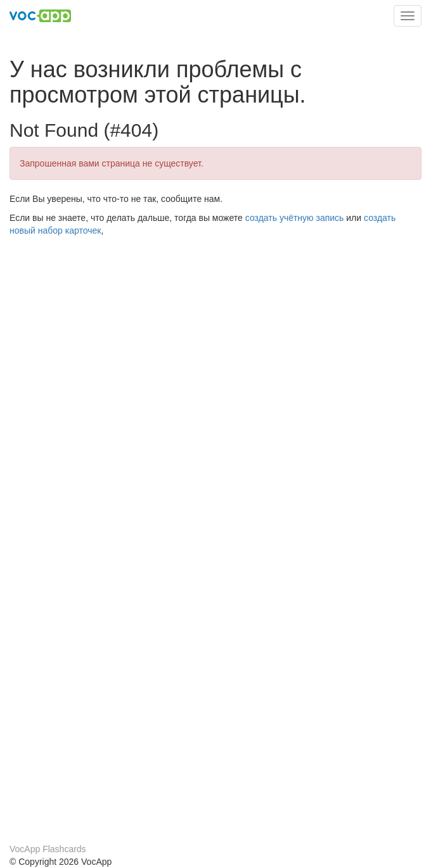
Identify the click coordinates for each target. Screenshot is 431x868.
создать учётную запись (295, 218)
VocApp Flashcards (48, 849)
